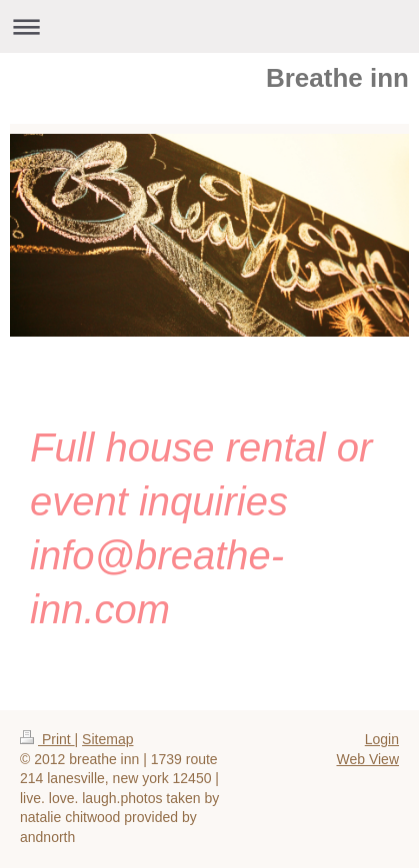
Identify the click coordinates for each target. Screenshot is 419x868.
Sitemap (107, 739)
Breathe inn (337, 78)
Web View (367, 759)
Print (47, 739)
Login (382, 739)
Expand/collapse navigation (209, 26)
